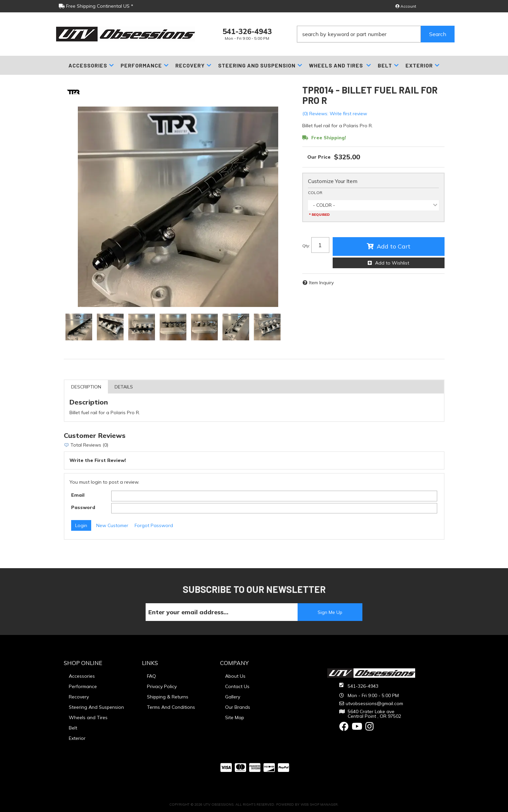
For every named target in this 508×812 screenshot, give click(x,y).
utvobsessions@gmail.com (374, 703)
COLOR (315, 193)
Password (83, 507)
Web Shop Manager (319, 804)
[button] (376, 34)
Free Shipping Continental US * (96, 6)
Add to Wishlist (392, 263)
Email (78, 495)
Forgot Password (154, 525)
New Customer (112, 525)
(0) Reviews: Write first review (335, 114)
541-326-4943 (363, 686)
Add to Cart (394, 246)
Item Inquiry (321, 283)
